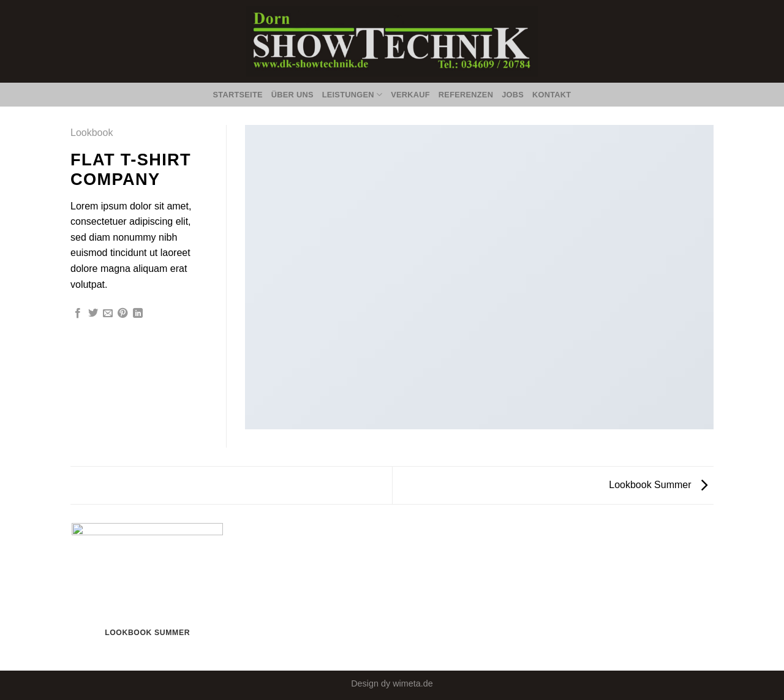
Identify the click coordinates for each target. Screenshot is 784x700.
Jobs (513, 95)
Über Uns (292, 95)
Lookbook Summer (658, 485)
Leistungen (352, 95)
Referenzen (466, 95)
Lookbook (92, 133)
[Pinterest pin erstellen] (123, 314)
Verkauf (410, 95)
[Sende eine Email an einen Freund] (108, 314)
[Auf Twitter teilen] (93, 314)
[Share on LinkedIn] (138, 314)
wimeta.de (413, 683)
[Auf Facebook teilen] (78, 314)
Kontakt (552, 95)
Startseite (238, 95)
